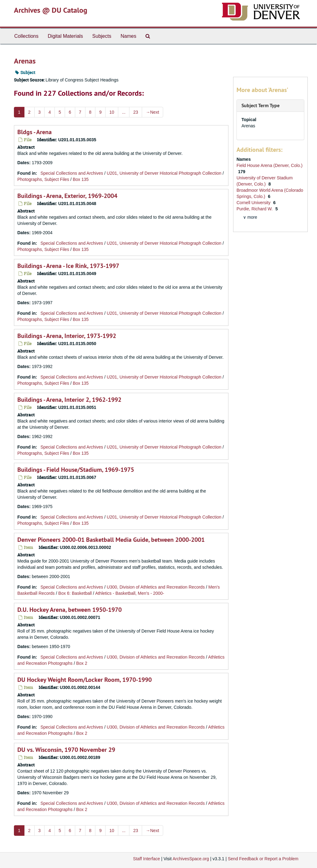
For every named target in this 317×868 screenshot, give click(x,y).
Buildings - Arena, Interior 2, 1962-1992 (69, 400)
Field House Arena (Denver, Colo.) (269, 165)
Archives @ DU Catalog (51, 10)
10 (112, 112)
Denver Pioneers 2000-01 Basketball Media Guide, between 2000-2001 (111, 540)
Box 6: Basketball (75, 593)
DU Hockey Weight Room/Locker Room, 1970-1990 (85, 680)
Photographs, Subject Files (43, 179)
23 (136, 112)
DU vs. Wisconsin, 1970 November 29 (66, 750)
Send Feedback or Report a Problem (263, 859)
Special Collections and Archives (72, 173)
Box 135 (81, 179)
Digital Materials (65, 36)
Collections (26, 36)
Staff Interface (147, 859)
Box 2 (82, 663)
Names (128, 36)
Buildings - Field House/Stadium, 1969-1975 (76, 470)
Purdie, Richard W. (255, 209)
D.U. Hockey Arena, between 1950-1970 (69, 610)
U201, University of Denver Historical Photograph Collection (164, 173)
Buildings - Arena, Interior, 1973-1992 (67, 336)
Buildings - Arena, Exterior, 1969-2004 (67, 196)
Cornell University (254, 203)
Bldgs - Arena (35, 132)
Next (152, 112)
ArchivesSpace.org (191, 859)
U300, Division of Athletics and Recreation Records (156, 587)
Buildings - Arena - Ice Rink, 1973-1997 (68, 266)
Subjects (102, 36)
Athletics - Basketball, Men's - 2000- (130, 593)
